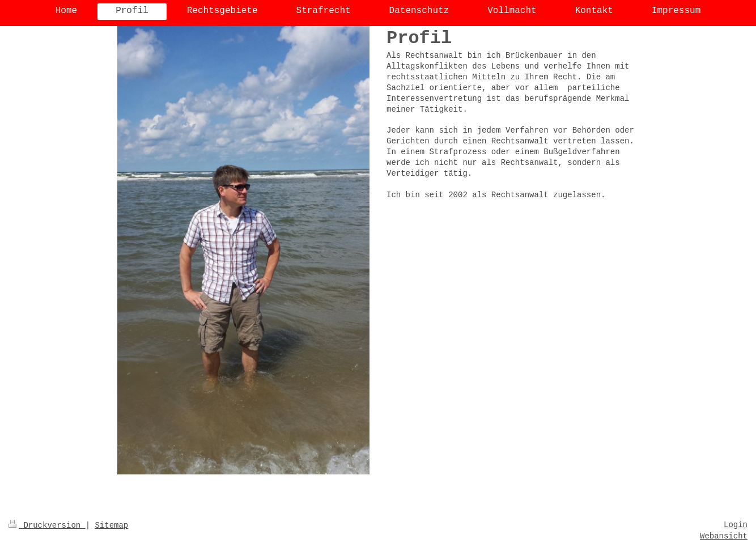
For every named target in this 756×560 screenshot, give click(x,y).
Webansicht (724, 536)
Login (736, 525)
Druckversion (47, 525)
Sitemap (111, 525)
